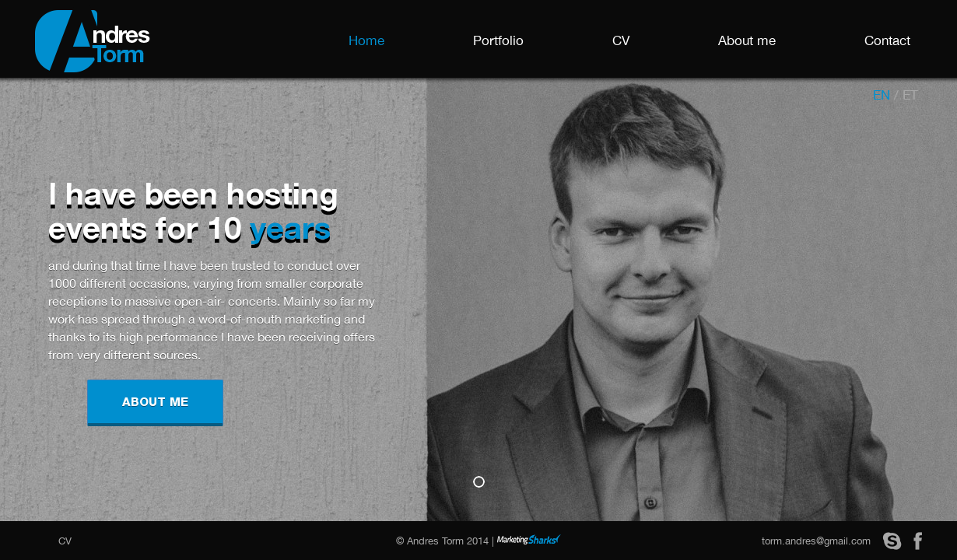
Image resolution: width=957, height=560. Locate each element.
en (882, 95)
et (910, 95)
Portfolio (498, 40)
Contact (887, 40)
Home (366, 40)
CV (621, 40)
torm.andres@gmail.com (816, 541)
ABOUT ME (155, 403)
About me (747, 40)
